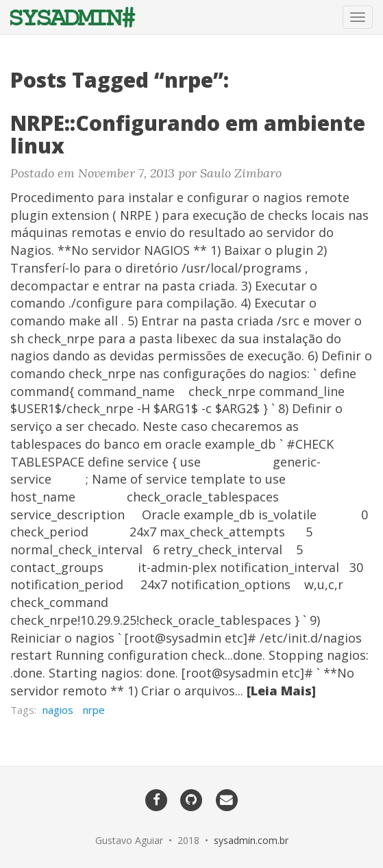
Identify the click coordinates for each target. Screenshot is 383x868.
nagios (58, 710)
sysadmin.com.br (251, 840)
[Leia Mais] (281, 691)
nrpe (94, 710)
